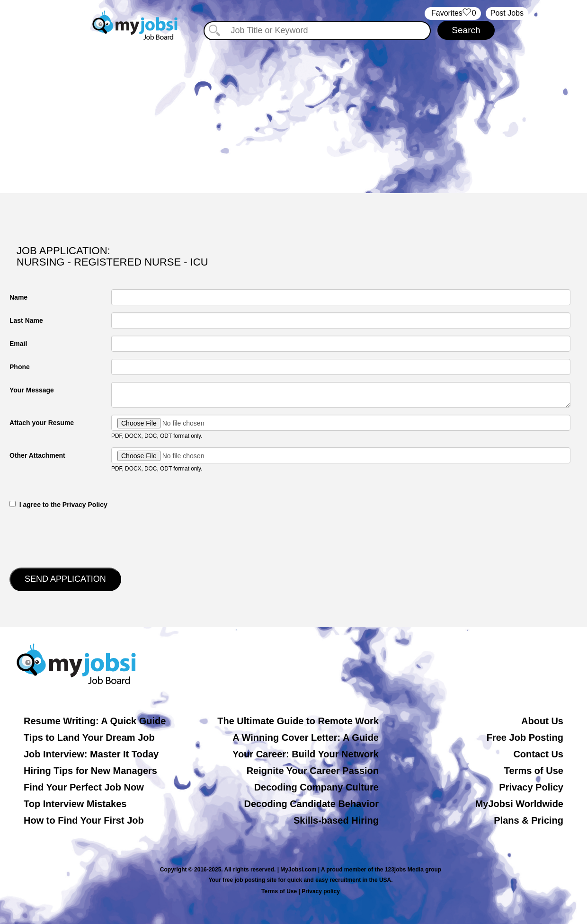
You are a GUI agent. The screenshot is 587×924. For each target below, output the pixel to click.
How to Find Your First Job (84, 820)
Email (18, 344)
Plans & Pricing (529, 820)
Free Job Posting (525, 737)
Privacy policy (321, 891)
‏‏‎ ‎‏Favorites (453, 13)
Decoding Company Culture (316, 787)
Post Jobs (507, 13)
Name (18, 297)
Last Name (26, 320)
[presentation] (81, 537)
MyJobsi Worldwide (519, 804)
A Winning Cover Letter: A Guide (306, 737)
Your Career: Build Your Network (306, 754)
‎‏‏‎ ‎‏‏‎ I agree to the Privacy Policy (58, 505)
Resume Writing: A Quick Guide (95, 721)
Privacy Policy (531, 787)
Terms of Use (534, 771)
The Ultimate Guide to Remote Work (298, 721)
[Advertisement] (293, 113)
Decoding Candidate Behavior (312, 804)
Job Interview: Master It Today (91, 754)
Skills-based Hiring (336, 820)
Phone (20, 367)
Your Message (32, 390)
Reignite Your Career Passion (313, 771)
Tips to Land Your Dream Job (89, 737)
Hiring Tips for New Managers (90, 771)
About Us (542, 721)
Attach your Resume (42, 423)
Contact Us (538, 754)
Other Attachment (37, 455)
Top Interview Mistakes (75, 804)
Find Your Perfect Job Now (84, 787)
